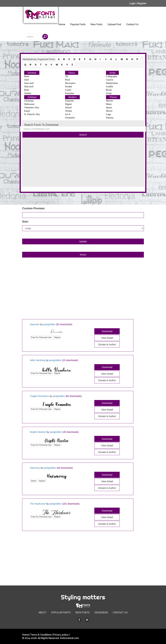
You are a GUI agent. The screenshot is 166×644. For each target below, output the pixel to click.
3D (67, 76)
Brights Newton (38, 432)
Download (107, 331)
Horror (109, 111)
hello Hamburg (38, 360)
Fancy (72, 73)
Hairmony (35, 468)
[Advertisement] (83, 163)
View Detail (107, 338)
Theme (113, 97)
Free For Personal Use (41, 337)
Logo (109, 114)
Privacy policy (61, 635)
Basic (27, 76)
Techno (69, 111)
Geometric (70, 118)
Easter (27, 111)
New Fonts (97, 24)
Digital (68, 104)
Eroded (68, 87)
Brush (109, 90)
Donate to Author (107, 345)
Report (57, 337)
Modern (72, 97)
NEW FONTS (83, 613)
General (32, 73)
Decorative (70, 83)
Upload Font (114, 24)
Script (112, 73)
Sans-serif (29, 83)
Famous (110, 118)
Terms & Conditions (41, 635)
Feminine (70, 93)
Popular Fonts (78, 24)
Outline (28, 93)
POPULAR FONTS (61, 613)
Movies (110, 101)
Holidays (32, 97)
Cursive (110, 80)
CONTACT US (120, 613)
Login (132, 3)
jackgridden (49, 324)
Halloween (29, 104)
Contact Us (132, 24)
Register (142, 3)
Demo (34, 481)
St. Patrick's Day (32, 114)
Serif (26, 80)
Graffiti (110, 87)
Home (62, 24)
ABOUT (42, 613)
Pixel (68, 80)
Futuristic (70, 101)
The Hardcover (38, 504)
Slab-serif (29, 87)
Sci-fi (68, 114)
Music (109, 104)
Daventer (35, 324)
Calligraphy (112, 76)
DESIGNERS (101, 613)
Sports (109, 108)
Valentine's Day (32, 108)
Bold (26, 90)
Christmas (29, 101)
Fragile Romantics (39, 396)
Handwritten (112, 83)
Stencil (68, 108)
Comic (68, 90)
